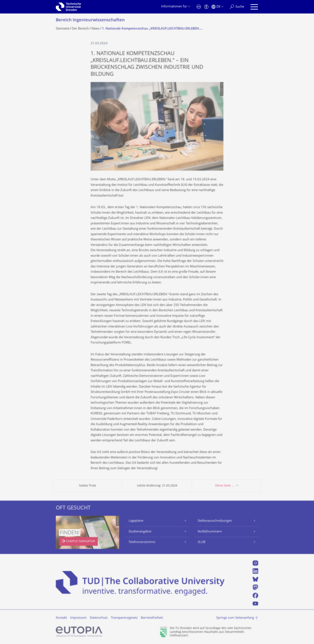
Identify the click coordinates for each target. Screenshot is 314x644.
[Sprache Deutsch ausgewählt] (217, 7)
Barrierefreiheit (152, 618)
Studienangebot (140, 532)
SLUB (202, 542)
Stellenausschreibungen (215, 521)
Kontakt (61, 618)
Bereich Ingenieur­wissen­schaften (90, 20)
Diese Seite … (225, 486)
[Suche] (237, 7)
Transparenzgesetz (124, 618)
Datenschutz (99, 618)
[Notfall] (199, 7)
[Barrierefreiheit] (206, 7)
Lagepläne (136, 521)
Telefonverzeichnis (142, 542)
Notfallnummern (210, 532)
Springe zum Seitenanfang (235, 618)
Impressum (78, 618)
